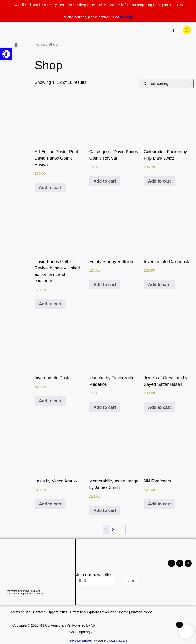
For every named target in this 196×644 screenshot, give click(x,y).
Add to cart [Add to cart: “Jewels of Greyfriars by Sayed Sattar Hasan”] (159, 407)
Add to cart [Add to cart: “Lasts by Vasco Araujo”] (50, 504)
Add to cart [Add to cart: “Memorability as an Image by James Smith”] (105, 510)
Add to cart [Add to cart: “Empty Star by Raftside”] (105, 285)
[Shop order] (166, 84)
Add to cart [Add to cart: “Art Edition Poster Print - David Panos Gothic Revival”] (50, 188)
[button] (16, 45)
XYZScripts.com (118, 641)
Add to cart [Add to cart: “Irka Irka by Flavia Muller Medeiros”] (105, 407)
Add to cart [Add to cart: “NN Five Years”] (159, 504)
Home (40, 44)
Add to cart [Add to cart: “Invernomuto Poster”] (50, 401)
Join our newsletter (94, 575)
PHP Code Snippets (80, 641)
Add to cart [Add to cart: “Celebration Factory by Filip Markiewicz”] (159, 181)
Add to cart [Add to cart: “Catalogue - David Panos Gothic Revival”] (105, 181)
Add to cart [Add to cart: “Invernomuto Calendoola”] (159, 285)
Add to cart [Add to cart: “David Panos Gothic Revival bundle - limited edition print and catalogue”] (50, 304)
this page (127, 17)
